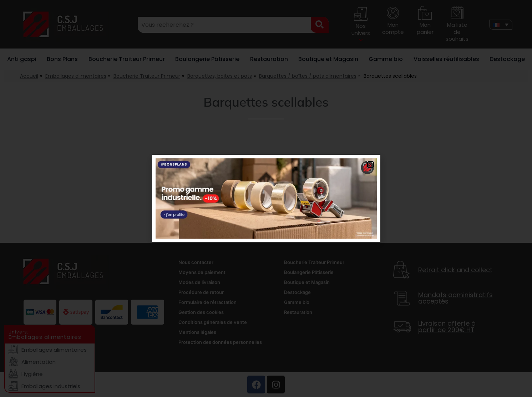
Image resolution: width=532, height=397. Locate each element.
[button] (371, 165)
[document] (266, 198)
